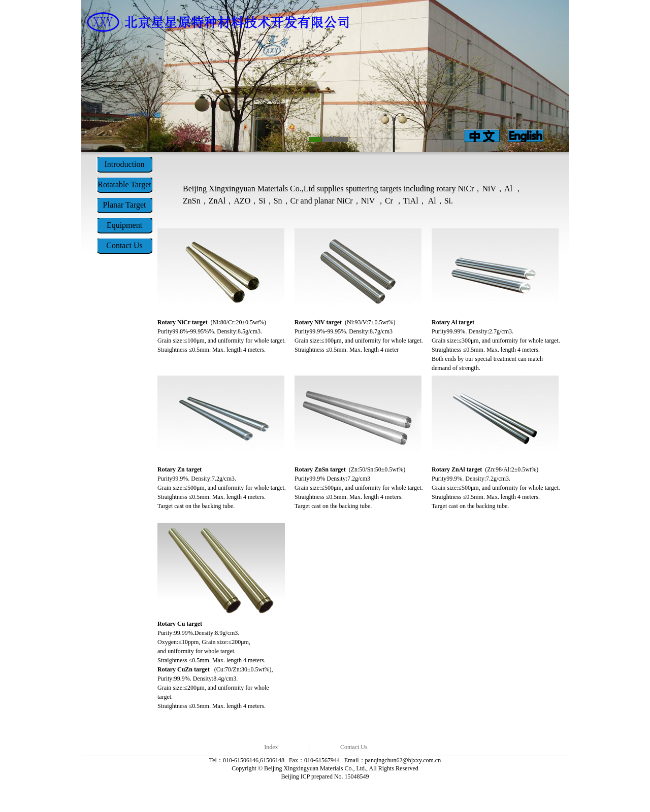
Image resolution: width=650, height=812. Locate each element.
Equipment (124, 225)
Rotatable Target (124, 184)
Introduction (124, 164)
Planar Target (125, 205)
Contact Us (124, 245)
